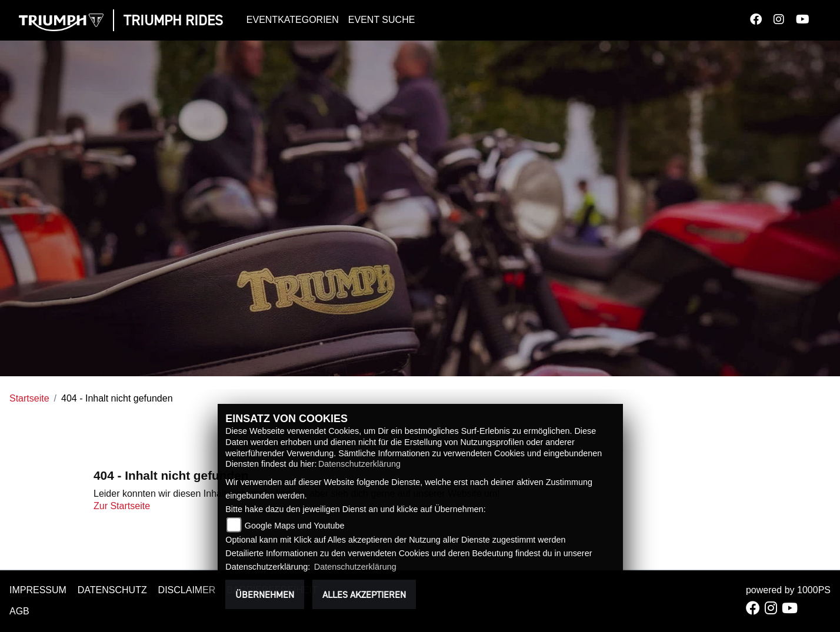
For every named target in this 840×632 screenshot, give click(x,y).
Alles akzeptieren (364, 594)
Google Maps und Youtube (295, 526)
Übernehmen (265, 594)
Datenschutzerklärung (359, 464)
